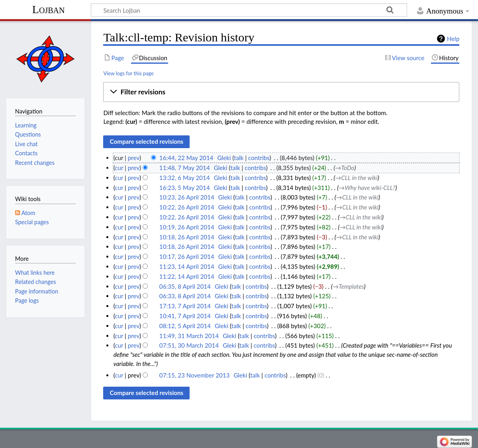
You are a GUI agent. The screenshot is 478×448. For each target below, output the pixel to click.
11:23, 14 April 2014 (187, 266)
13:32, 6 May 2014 (185, 178)
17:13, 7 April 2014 (185, 306)
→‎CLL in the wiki (356, 178)
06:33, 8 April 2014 (185, 296)
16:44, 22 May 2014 (186, 158)
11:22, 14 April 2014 (187, 276)
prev (134, 158)
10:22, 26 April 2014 (187, 207)
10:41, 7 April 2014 (185, 316)
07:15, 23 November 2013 (195, 375)
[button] (281, 92)
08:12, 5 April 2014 (185, 326)
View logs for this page (128, 73)
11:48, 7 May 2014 (185, 168)
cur (119, 168)
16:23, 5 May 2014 (185, 188)
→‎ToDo (345, 168)
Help (453, 39)
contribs (259, 158)
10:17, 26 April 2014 (187, 256)
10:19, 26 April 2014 (187, 227)
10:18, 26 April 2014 (187, 237)
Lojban (49, 9)
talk (239, 158)
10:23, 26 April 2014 (187, 197)
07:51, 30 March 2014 (189, 345)
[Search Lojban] (249, 10)
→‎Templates (348, 286)
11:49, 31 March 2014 (189, 336)
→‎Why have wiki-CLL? (367, 188)
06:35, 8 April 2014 (185, 286)
